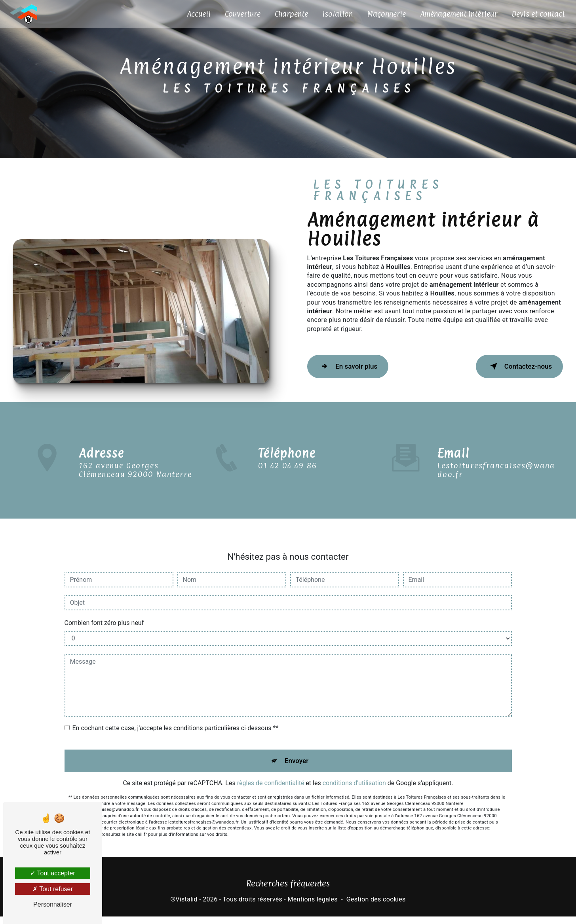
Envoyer (297, 757)
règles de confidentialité (271, 781)
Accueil (196, 14)
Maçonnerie (384, 14)
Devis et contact (536, 14)
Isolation (335, 14)
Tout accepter (52, 873)
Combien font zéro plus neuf (104, 617)
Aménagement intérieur (456, 14)
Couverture (240, 14)
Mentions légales (312, 906)
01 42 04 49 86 (288, 478)
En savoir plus (356, 370)
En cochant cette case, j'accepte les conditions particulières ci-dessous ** (176, 722)
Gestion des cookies (376, 906)
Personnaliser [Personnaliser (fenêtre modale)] (53, 904)
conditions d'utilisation (354, 781)
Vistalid (186, 906)
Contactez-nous (511, 370)
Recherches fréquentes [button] (288, 891)
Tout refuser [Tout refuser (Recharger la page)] (53, 889)
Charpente (289, 14)
